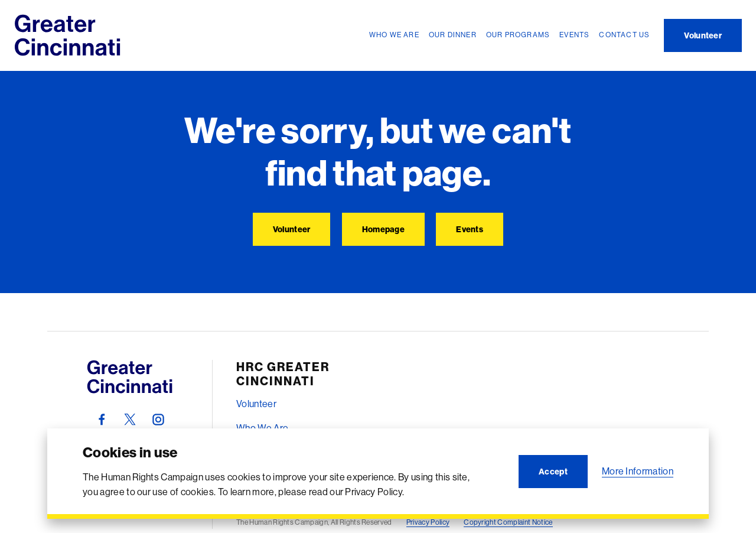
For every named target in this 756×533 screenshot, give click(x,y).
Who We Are (262, 428)
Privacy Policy (428, 522)
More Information (638, 471)
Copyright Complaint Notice (508, 522)
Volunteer (256, 404)
